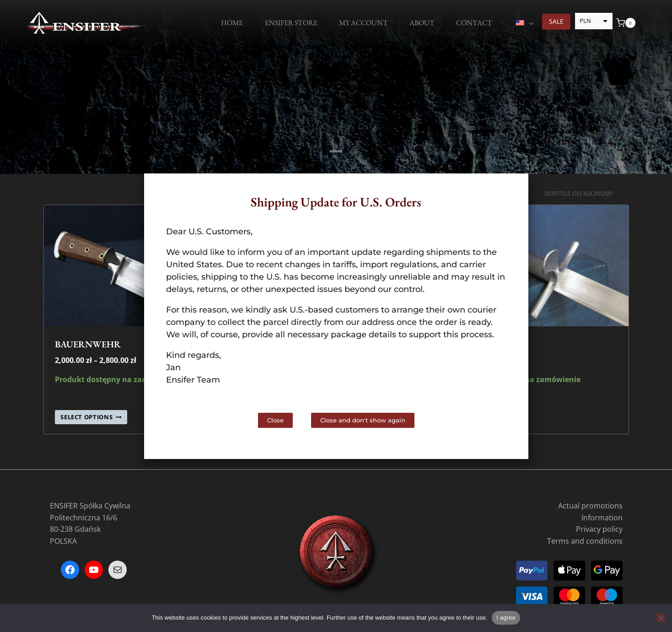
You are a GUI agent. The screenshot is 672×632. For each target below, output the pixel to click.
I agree (506, 618)
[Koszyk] (626, 23)
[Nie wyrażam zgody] (661, 618)
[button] (513, 188)
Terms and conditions (585, 541)
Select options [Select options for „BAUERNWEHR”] (91, 417)
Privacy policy (599, 529)
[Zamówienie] (583, 194)
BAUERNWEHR (88, 344)
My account (363, 23)
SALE (556, 21)
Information (602, 518)
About (422, 23)
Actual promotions (590, 506)
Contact (474, 23)
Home (232, 23)
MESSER (336, 145)
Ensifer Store (291, 23)
